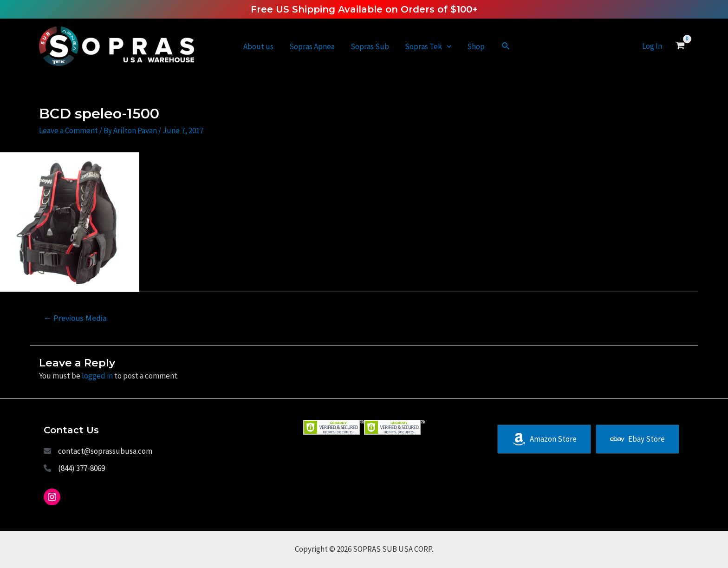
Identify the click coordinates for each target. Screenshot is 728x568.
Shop (476, 46)
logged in (97, 376)
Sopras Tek (428, 46)
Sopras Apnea (312, 46)
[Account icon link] (652, 46)
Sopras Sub (370, 46)
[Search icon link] (506, 46)
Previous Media (75, 318)
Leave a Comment (68, 131)
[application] (447, 46)
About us (258, 46)
